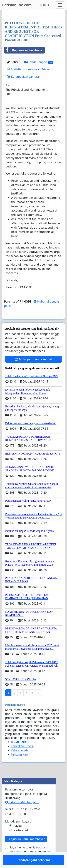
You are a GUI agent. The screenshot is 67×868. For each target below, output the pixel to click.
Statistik (14, 69)
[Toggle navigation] (60, 5)
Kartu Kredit (22, 841)
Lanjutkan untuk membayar (26, 849)
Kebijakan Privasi (39, 69)
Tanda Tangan (39, 62)
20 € (37, 820)
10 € (24, 820)
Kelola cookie (20, 761)
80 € (25, 824)
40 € (12, 824)
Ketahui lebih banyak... (22, 813)
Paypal (18, 836)
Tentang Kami (20, 765)
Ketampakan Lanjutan (24, 77)
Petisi (13, 62)
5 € (11, 820)
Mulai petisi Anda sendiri (33, 370)
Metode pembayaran (19, 832)
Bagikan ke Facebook (23, 50)
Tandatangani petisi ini (34, 322)
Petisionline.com (17, 5)
